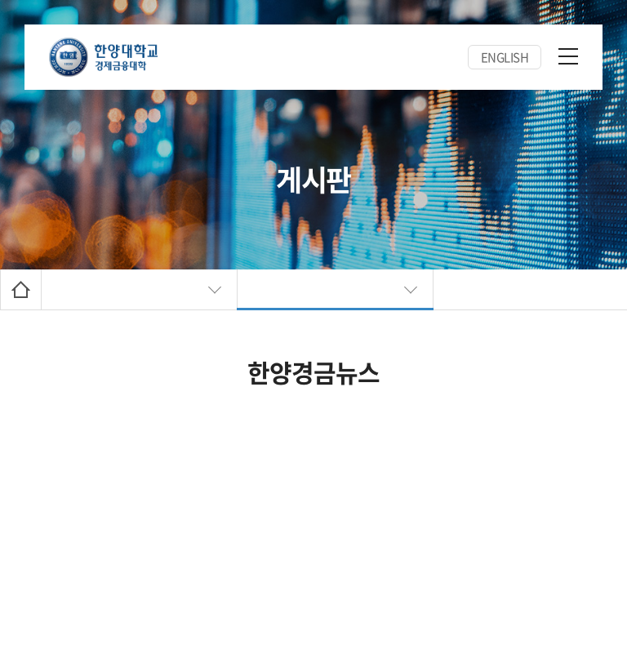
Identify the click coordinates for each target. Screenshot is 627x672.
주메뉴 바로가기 (0, 0)
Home (21, 289)
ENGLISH (505, 57)
